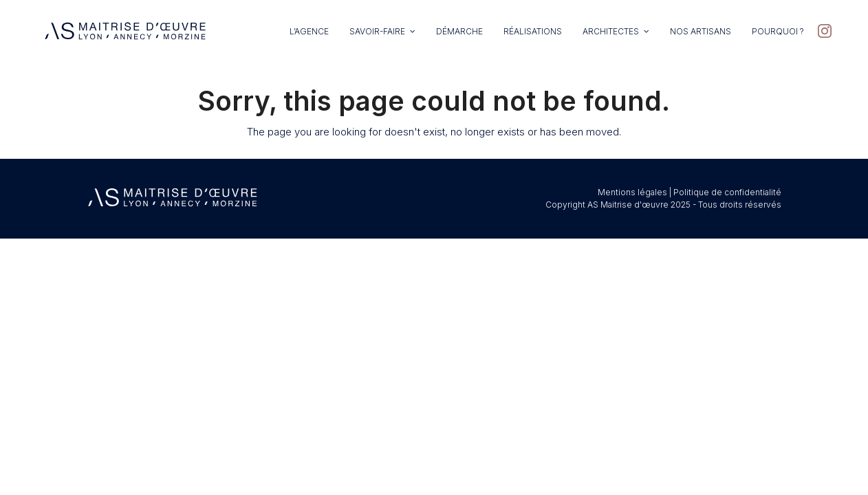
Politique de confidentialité (727, 192)
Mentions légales (632, 192)
